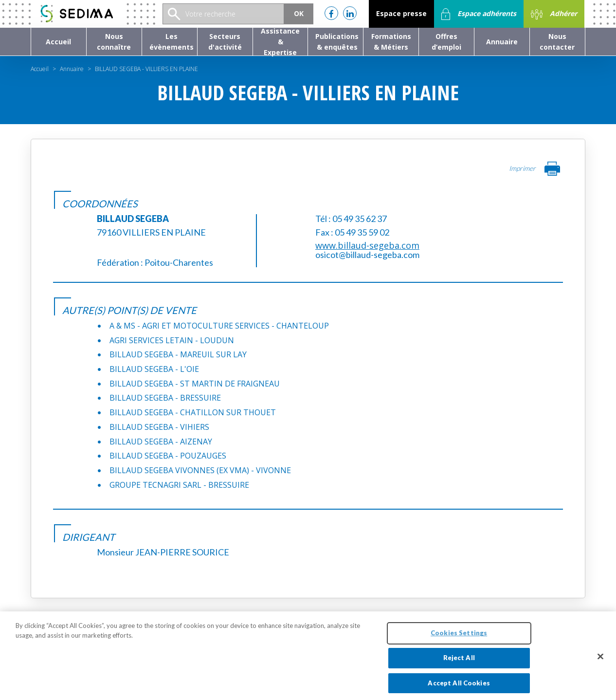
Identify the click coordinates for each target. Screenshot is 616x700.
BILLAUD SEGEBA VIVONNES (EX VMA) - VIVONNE (200, 470)
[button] (114, 42)
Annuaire (72, 69)
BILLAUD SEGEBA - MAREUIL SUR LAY (178, 354)
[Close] (600, 661)
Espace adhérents (479, 14)
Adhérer (554, 14)
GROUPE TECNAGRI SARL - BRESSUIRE (179, 485)
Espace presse (401, 13)
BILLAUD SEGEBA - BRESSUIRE (165, 398)
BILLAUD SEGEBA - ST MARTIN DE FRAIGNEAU (195, 384)
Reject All (459, 662)
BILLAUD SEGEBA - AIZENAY (161, 442)
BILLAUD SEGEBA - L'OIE (154, 369)
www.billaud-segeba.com (367, 245)
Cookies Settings (459, 637)
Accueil (40, 69)
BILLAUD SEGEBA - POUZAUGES (168, 456)
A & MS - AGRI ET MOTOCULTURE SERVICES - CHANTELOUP (219, 326)
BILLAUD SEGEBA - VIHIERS (159, 427)
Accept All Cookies (459, 687)
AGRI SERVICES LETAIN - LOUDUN (172, 340)
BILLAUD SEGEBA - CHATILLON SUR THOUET (193, 412)
